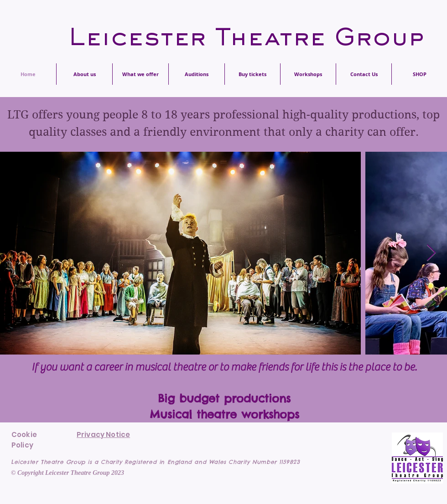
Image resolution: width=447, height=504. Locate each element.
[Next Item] (431, 253)
